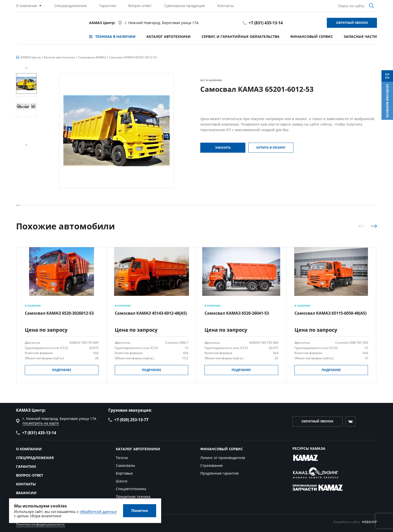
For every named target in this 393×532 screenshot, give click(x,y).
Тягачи (122, 458)
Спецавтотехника (131, 489)
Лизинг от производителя (223, 458)
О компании (27, 6)
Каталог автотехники (169, 36)
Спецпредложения (70, 6)
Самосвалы (125, 465)
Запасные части (360, 36)
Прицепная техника (133, 497)
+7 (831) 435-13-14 (263, 23)
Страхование (212, 465)
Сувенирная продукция (184, 6)
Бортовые (124, 473)
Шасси (122, 481)
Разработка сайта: (355, 522)
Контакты (226, 6)
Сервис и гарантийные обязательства (240, 36)
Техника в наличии (112, 36)
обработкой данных (98, 511)
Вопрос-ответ (140, 6)
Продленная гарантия (219, 473)
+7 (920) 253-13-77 (128, 420)
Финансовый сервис (312, 36)
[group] (117, 131)
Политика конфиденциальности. (41, 524)
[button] (26, 68)
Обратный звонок (352, 23)
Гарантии (108, 6)
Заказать (223, 148)
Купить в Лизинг (271, 148)
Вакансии (26, 493)
